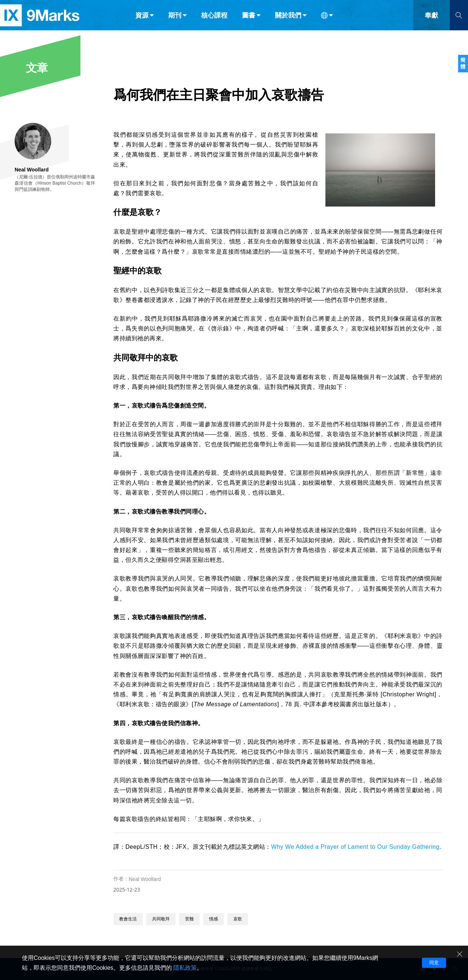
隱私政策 (185, 968)
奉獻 (431, 21)
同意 (434, 963)
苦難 (189, 919)
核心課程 (214, 21)
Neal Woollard (145, 879)
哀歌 (238, 919)
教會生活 (128, 919)
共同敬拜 (161, 919)
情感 (214, 919)
